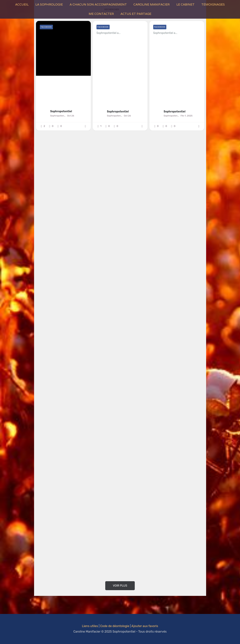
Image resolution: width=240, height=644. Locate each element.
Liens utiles (90, 626)
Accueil (22, 4)
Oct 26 (71, 116)
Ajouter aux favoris (145, 626)
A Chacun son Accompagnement (98, 4)
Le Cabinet (185, 4)
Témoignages (213, 4)
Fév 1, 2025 (187, 116)
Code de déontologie (115, 626)
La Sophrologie (49, 4)
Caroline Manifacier (151, 4)
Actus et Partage (136, 14)
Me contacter (101, 14)
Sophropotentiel (61, 111)
